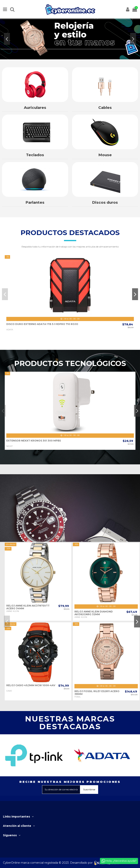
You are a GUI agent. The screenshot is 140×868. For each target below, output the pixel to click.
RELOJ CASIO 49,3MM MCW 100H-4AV (31, 685)
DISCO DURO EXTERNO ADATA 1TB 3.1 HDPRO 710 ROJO (42, 324)
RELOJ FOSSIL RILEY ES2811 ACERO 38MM (97, 693)
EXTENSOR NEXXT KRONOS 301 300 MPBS (34, 441)
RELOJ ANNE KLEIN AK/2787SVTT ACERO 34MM (28, 607)
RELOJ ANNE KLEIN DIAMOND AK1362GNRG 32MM (94, 613)
